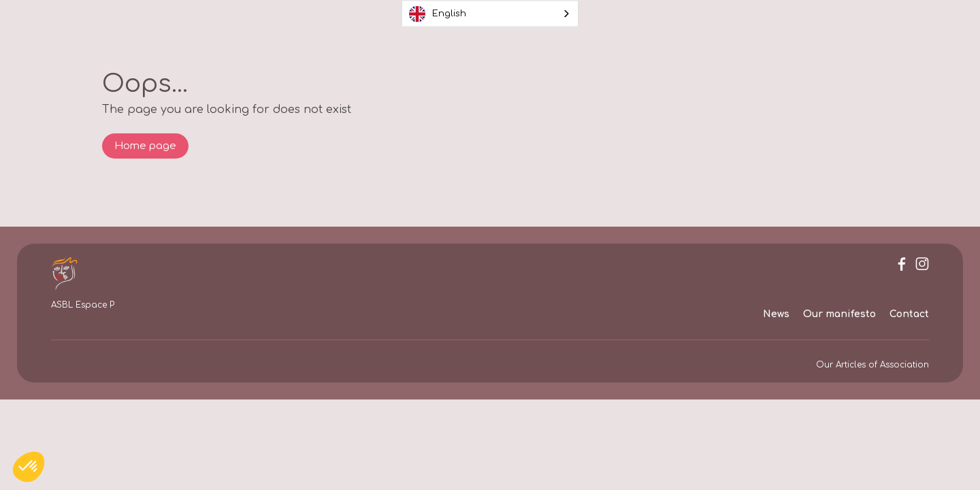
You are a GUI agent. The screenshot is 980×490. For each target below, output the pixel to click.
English (438, 14)
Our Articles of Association (872, 365)
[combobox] (490, 14)
